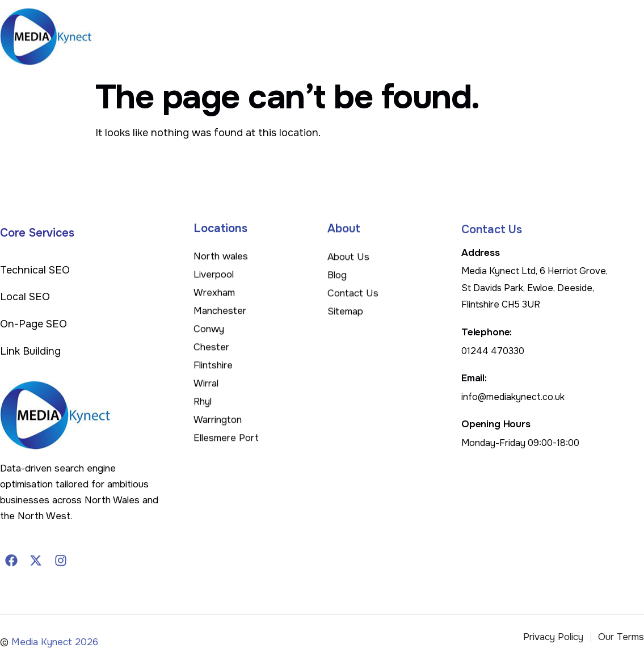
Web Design (380, 33)
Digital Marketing (250, 33)
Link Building (30, 351)
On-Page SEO (33, 324)
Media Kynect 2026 (55, 649)
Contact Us (487, 33)
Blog (434, 33)
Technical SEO (35, 270)
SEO (321, 33)
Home (181, 33)
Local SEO (25, 297)
